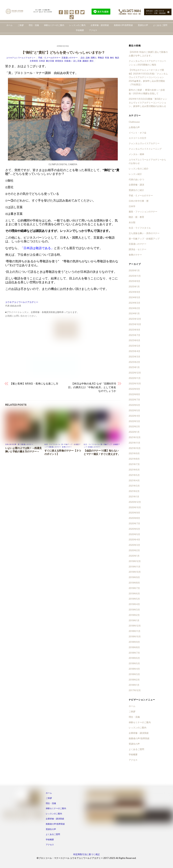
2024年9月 (134, 292)
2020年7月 (134, 524)
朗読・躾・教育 (136, 217)
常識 (107, 58)
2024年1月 (134, 314)
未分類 (132, 222)
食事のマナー (67, 447)
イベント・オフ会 (138, 133)
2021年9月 (134, 453)
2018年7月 (134, 653)
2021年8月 (134, 459)
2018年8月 (134, 647)
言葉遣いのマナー (70, 58)
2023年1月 (134, 367)
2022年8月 (134, 394)
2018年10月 (135, 637)
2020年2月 (134, 550)
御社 (112, 58)
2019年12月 (135, 561)
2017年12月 (135, 690)
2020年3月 (134, 545)
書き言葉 (50, 61)
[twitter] (82, 12)
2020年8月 (134, 518)
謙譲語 (85, 61)
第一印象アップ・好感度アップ (144, 239)
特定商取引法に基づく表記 (86, 854)
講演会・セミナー (138, 249)
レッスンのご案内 (77, 25)
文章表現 (34, 61)
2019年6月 (134, 594)
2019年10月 (135, 572)
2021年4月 (134, 481)
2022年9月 (134, 389)
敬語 (117, 58)
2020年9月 (134, 513)
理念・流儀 (34, 25)
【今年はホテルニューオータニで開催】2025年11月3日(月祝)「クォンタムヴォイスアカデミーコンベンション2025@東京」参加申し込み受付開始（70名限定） (148, 77)
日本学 (132, 206)
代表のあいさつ (136, 179)
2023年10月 (135, 324)
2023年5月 (134, 346)
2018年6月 (134, 658)
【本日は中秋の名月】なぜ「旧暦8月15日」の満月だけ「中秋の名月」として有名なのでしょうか (92, 387)
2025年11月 (135, 276)
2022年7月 (134, 400)
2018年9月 (134, 642)
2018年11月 (135, 631)
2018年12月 (135, 626)
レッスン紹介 (135, 174)
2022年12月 (135, 373)
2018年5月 (134, 663)
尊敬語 (101, 58)
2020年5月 (134, 534)
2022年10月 (135, 384)
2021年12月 (135, 437)
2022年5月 (134, 410)
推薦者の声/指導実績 (123, 25)
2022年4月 (134, 416)
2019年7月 (134, 588)
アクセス (93, 30)
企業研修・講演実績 (100, 25)
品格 (88, 58)
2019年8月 (134, 583)
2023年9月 (134, 330)
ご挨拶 (21, 25)
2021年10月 (135, 448)
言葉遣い (68, 61)
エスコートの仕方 (138, 138)
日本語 (42, 61)
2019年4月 (134, 604)
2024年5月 (134, 297)
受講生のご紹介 (136, 190)
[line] (72, 12)
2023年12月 (135, 319)
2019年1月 (134, 620)
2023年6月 (134, 340)
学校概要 (80, 30)
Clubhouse (134, 122)
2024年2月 (134, 308)
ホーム (9, 25)
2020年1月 (134, 556)
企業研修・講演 (136, 185)
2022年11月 (135, 378)
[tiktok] (72, 17)
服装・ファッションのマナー (143, 212)
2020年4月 (134, 540)
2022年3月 (134, 421)
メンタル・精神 (136, 154)
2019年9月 (134, 577)
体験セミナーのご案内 (54, 25)
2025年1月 (134, 287)
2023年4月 (134, 351)
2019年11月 (135, 567)
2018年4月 (134, 669)
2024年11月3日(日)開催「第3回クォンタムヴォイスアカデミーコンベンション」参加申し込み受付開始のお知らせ (148, 103)
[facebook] (61, 12)
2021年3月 (134, 486)
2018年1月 (134, 685)
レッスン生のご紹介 (139, 169)
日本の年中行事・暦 (12, 444)
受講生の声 (143, 25)
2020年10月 (135, 507)
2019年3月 (134, 610)
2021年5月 (134, 475)
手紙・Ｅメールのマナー (49, 58)
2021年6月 (134, 470)
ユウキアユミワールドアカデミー (21, 58)
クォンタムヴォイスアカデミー (144, 143)
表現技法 (59, 61)
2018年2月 (134, 680)
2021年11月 (134, 443)
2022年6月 (134, 405)
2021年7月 (134, 464)
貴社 (92, 61)
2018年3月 (134, 674)
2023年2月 (134, 362)
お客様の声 (134, 127)
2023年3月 (134, 357)
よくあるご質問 (160, 25)
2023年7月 (134, 335)
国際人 (94, 58)
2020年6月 (134, 529)
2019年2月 (134, 615)
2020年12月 (135, 502)
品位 (83, 58)
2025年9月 (134, 281)
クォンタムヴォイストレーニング (145, 149)
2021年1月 (134, 497)
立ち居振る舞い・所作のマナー (144, 233)
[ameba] (77, 12)
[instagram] (66, 12)
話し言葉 (77, 61)
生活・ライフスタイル (52, 444)
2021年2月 (134, 491)
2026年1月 (134, 271)
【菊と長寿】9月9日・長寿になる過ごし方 (34, 384)
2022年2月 (134, 427)
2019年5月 (134, 599)
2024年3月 (134, 303)
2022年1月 (134, 432)
